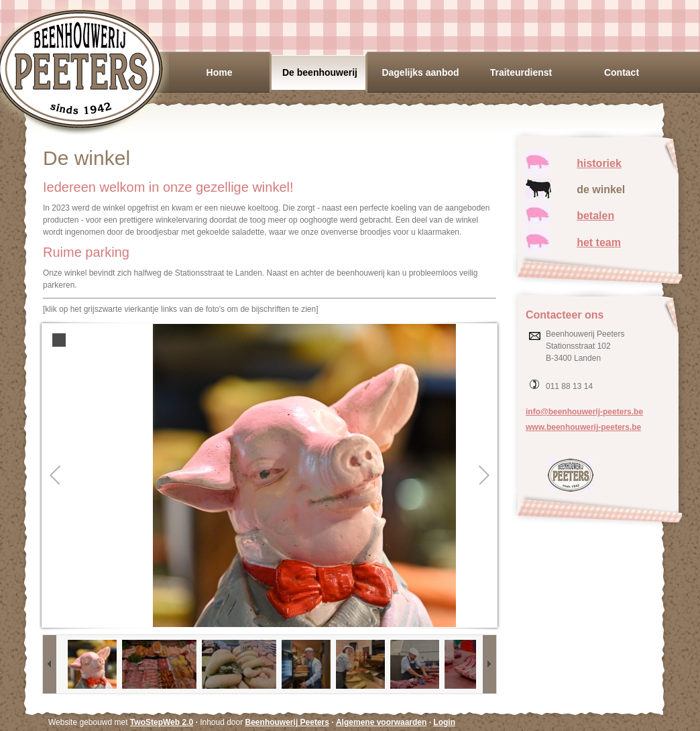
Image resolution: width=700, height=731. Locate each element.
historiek (599, 163)
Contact (622, 72)
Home (220, 72)
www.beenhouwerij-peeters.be (583, 427)
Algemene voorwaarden (381, 722)
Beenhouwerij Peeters (287, 722)
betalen (595, 216)
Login (444, 722)
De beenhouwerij (320, 72)
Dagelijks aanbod (420, 72)
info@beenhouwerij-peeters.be (584, 412)
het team (599, 242)
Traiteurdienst (521, 72)
